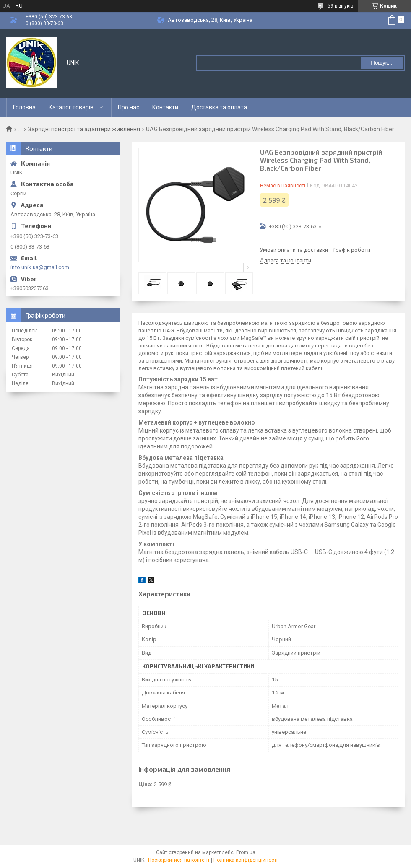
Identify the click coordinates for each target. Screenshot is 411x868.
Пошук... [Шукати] (381, 63)
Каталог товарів (71, 107)
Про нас (129, 107)
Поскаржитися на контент (179, 860)
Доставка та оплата (219, 107)
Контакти (165, 107)
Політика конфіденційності (246, 860)
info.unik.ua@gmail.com (40, 267)
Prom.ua (246, 852)
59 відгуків (341, 6)
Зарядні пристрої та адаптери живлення (84, 129)
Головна (24, 107)
